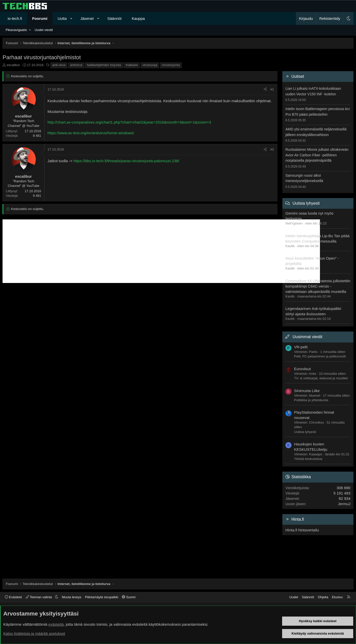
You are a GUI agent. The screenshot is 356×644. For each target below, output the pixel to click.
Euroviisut (302, 369)
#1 (272, 89)
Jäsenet (87, 18)
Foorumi (40, 18)
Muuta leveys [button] (72, 597)
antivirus (76, 65)
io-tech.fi (15, 18)
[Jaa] (265, 89)
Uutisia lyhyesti (306, 203)
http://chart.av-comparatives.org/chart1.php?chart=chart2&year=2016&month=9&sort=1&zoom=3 (129, 122)
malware (132, 65)
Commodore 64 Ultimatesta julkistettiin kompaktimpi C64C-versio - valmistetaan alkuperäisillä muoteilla (318, 286)
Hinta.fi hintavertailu (302, 530)
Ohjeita (323, 597)
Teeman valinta (39, 597)
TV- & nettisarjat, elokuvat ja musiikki (321, 378)
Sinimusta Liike (307, 391)
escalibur (13, 65)
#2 (272, 149)
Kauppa (138, 18)
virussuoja (150, 65)
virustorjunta (171, 65)
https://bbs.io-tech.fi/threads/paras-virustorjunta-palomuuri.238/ (126, 161)
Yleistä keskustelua (308, 459)
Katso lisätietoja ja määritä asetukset (34, 633)
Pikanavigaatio (16, 30)
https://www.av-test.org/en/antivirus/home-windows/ (91, 133)
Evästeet (13, 597)
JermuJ (344, 504)
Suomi (129, 597)
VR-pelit (301, 347)
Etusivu (337, 597)
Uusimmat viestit (307, 337)
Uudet (294, 597)
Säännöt (115, 18)
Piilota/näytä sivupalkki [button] (102, 597)
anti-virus (59, 65)
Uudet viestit (44, 30)
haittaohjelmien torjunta (104, 65)
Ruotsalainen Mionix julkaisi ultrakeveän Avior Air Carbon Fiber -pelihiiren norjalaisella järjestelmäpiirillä (317, 155)
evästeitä (56, 624)
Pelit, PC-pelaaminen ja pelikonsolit (320, 356)
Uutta (62, 18)
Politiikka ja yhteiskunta (311, 400)
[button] (71, 18)
